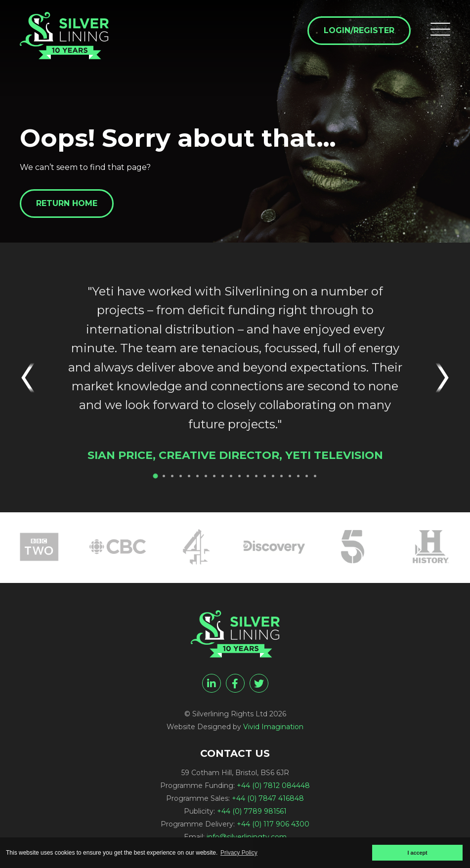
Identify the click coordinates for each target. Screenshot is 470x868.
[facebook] (235, 683)
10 (231, 476)
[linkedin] (212, 683)
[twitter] (259, 683)
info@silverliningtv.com (247, 837)
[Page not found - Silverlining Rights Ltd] (64, 36)
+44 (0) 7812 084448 (273, 785)
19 (307, 476)
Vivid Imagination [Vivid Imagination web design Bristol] (273, 727)
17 (290, 476)
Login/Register (359, 30)
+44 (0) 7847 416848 (268, 798)
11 (239, 476)
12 (248, 476)
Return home (67, 203)
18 (298, 476)
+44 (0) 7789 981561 (252, 811)
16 (281, 476)
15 (273, 476)
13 (256, 476)
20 (315, 476)
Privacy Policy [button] (239, 853)
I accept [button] (417, 853)
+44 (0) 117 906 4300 (273, 824)
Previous (32, 378)
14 (265, 476)
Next (438, 378)
